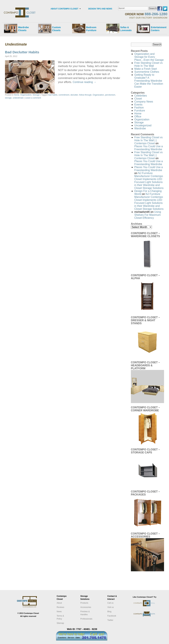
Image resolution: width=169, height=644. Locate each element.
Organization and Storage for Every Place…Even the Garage (149, 57)
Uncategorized (143, 125)
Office (138, 116)
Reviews (60, 607)
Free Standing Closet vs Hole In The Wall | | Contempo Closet (149, 140)
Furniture (140, 111)
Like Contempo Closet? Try (144, 597)
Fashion (139, 108)
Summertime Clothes (147, 72)
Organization (26, 95)
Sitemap (60, 623)
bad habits (53, 95)
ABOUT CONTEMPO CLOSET (64, 9)
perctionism (110, 95)
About (59, 603)
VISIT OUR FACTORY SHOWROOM (148, 18)
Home (16, 95)
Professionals (86, 619)
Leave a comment (33, 98)
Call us (110, 603)
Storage (36, 95)
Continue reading (84, 82)
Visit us (111, 607)
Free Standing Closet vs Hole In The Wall (149, 64)
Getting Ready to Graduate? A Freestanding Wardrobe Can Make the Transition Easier (149, 81)
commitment (64, 95)
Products (84, 603)
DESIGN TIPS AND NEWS (100, 9)
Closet (138, 99)
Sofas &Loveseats (126, 29)
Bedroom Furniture (91, 29)
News (59, 612)
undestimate (18, 98)
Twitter (110, 620)
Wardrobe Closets (23, 29)
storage (8, 98)
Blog (109, 612)
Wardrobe (140, 128)
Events (138, 105)
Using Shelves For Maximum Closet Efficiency (148, 215)
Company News (144, 102)
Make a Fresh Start (146, 69)
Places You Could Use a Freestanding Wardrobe (149, 148)
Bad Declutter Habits (22, 52)
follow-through (85, 95)
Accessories (86, 607)
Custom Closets (56, 29)
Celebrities (141, 96)
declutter (74, 95)
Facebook (112, 616)
